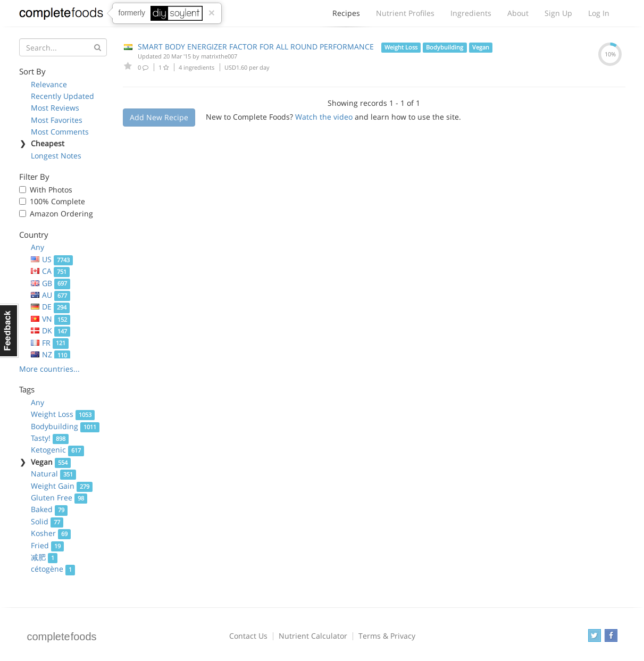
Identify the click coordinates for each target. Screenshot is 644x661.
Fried (48, 545)
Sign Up (558, 13)
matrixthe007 (219, 56)
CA (51, 271)
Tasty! (50, 438)
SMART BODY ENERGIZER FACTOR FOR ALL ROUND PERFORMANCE (256, 47)
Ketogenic (58, 450)
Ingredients (471, 13)
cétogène (53, 569)
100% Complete (57, 201)
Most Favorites (57, 120)
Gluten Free (59, 497)
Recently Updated (62, 96)
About (518, 13)
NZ (51, 354)
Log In (599, 13)
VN (51, 319)
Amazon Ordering (61, 214)
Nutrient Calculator (313, 636)
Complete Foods (61, 15)
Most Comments (60, 132)
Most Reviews (55, 108)
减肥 (44, 557)
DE (51, 307)
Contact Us (248, 636)
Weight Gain (62, 486)
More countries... (49, 369)
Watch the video (324, 117)
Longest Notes (56, 156)
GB (51, 283)
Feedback (9, 331)
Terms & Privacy (387, 636)
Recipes (346, 16)
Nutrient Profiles (405, 13)
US (52, 259)
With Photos (51, 190)
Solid (47, 521)
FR (50, 343)
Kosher (51, 533)
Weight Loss (63, 414)
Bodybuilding (65, 426)
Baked (49, 509)
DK (51, 331)
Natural (54, 474)
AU (51, 295)
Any (37, 247)
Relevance (49, 84)
